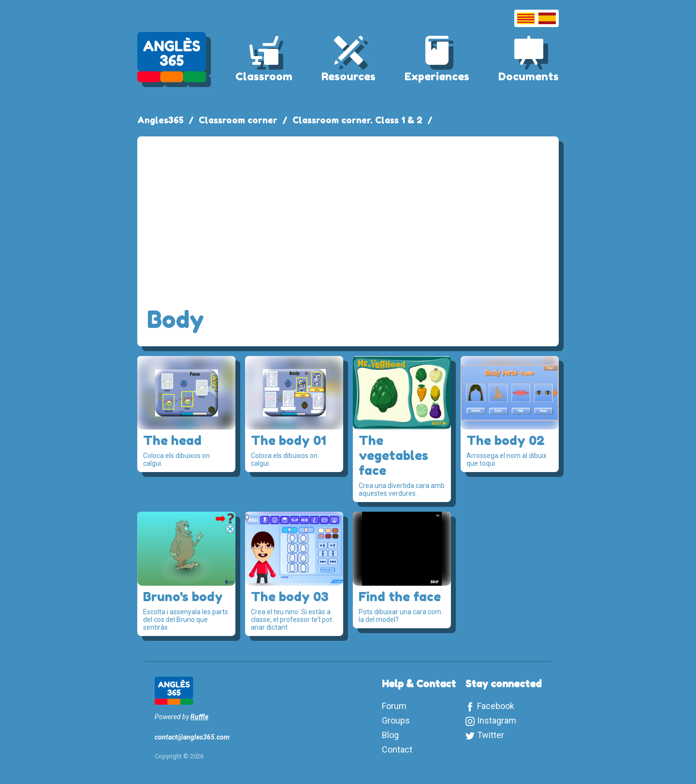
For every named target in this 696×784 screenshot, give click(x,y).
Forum (394, 706)
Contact (397, 749)
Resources (348, 76)
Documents (529, 76)
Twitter (491, 735)
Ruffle (199, 717)
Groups (396, 720)
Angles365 (160, 120)
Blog (390, 735)
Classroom (264, 76)
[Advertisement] (348, 219)
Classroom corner (238, 120)
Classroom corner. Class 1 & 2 (357, 120)
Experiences (437, 76)
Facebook (496, 706)
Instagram (497, 720)
